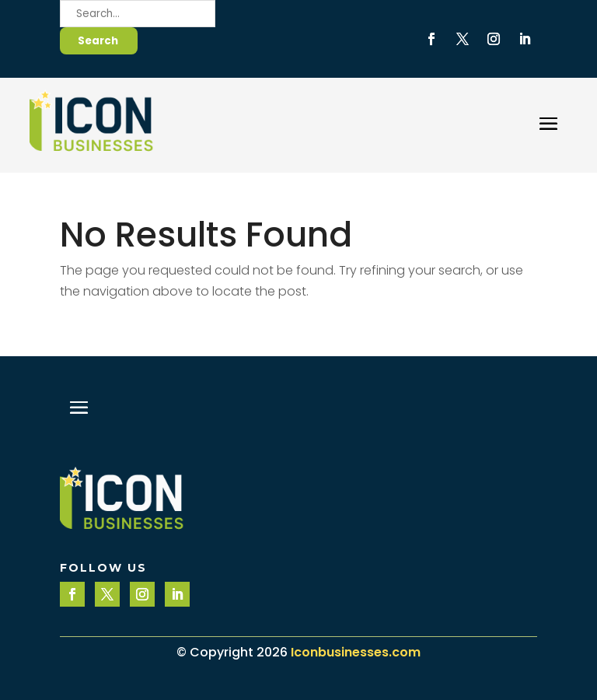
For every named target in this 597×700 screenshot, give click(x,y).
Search (98, 41)
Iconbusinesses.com (356, 652)
